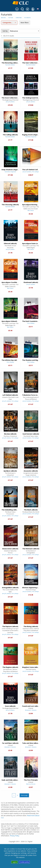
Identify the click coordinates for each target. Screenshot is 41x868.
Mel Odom (31, 210)
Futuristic (28, 18)
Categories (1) (8, 23)
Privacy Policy (15, 836)
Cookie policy (24, 862)
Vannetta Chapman (31, 137)
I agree (14, 862)
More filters (25, 23)
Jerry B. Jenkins (10, 102)
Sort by (5, 31)
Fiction (11, 18)
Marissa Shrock (31, 784)
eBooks (3, 18)
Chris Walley (31, 323)
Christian (19, 18)
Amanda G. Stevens (31, 710)
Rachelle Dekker (10, 65)
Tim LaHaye (35, 172)
